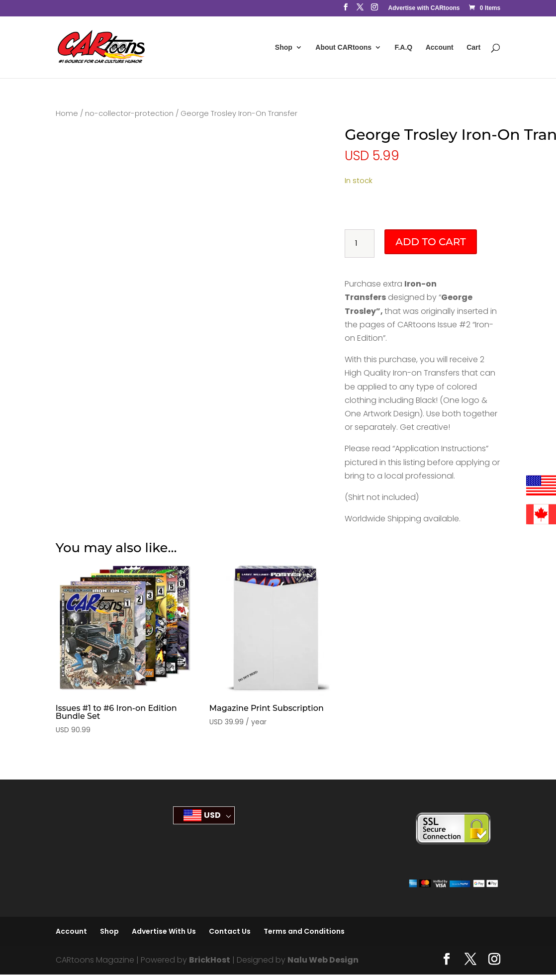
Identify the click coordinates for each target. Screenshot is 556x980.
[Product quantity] (360, 244)
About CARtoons (343, 48)
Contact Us (230, 931)
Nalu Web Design (323, 960)
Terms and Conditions (304, 931)
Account (440, 48)
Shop (284, 48)
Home (67, 113)
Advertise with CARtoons (424, 8)
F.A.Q (403, 48)
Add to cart (430, 242)
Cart (473, 48)
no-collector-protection (129, 113)
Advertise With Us (164, 931)
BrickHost (210, 960)
